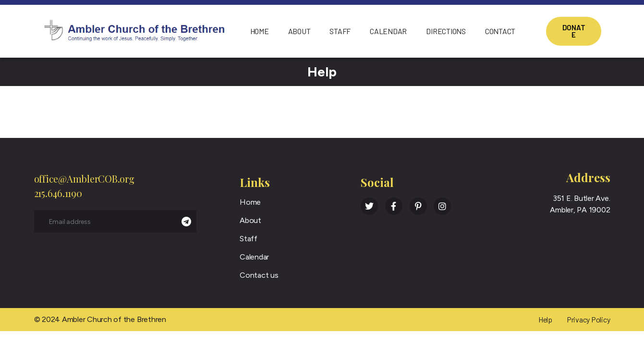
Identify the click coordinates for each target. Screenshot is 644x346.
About (299, 31)
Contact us (259, 275)
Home (260, 31)
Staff (340, 31)
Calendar (388, 31)
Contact (500, 31)
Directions (446, 31)
